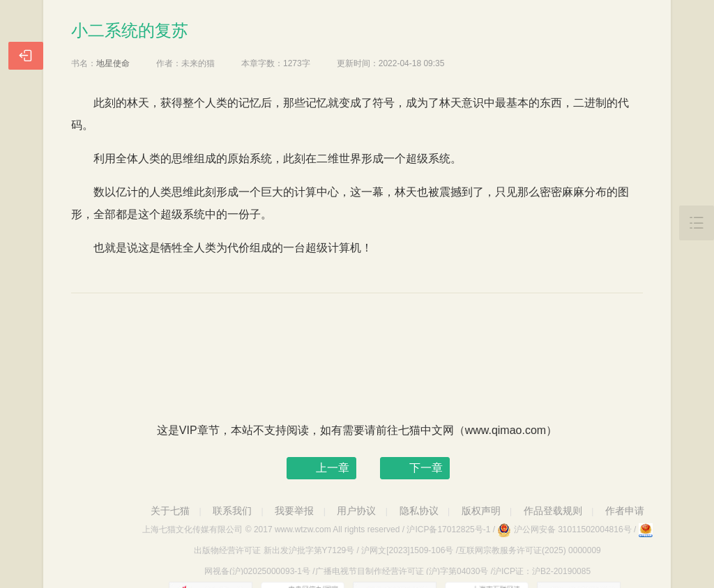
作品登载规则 (553, 511)
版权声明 (481, 511)
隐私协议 (419, 511)
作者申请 (625, 511)
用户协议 (356, 511)
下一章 (426, 468)
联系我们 (232, 511)
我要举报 (294, 511)
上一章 (333, 468)
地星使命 (113, 63)
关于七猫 (170, 511)
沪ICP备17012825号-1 (448, 529)
